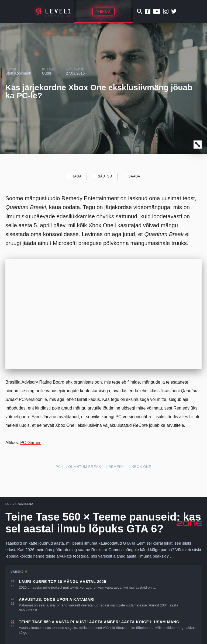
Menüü (103, 12)
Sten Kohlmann (18, 73)
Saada (132, 176)
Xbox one (141, 467)
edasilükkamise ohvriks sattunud (97, 216)
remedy (116, 467)
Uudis (47, 73)
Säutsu (102, 176)
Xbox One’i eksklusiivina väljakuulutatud (101, 425)
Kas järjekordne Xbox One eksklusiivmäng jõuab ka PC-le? (99, 91)
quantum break (85, 467)
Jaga (74, 176)
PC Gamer (30, 443)
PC (58, 467)
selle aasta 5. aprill (29, 225)
